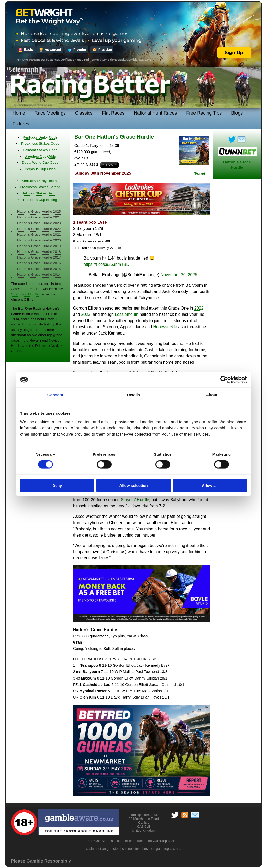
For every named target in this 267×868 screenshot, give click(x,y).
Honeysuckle (165, 327)
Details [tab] (133, 395)
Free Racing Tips (204, 113)
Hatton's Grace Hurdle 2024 (39, 217)
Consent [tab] (55, 395)
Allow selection (133, 485)
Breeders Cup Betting (40, 200)
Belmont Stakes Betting (40, 193)
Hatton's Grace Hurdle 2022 (39, 229)
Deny (57, 485)
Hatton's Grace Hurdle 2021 (39, 234)
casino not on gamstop (103, 849)
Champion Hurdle (25, 294)
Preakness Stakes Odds (40, 144)
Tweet (200, 174)
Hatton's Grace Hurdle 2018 (39, 252)
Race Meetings (50, 113)
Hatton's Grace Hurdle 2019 (39, 246)
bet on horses (133, 841)
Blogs (237, 113)
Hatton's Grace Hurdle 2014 (39, 275)
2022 (199, 308)
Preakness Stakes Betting (40, 187)
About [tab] (212, 395)
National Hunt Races (155, 113)
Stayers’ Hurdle (135, 500)
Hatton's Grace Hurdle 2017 (39, 257)
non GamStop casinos (104, 841)
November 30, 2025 (179, 275)
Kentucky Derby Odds (40, 137)
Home (19, 113)
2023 (86, 314)
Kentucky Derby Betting (40, 181)
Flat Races (113, 113)
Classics (84, 113)
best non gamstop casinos (162, 849)
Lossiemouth (127, 314)
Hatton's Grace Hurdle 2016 (39, 263)
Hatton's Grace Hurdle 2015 (39, 269)
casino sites (131, 849)
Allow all (210, 485)
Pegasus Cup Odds (40, 169)
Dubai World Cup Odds (40, 163)
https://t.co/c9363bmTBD (106, 264)
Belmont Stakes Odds (40, 150)
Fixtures (21, 124)
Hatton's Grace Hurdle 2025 (39, 212)
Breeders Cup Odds (40, 156)
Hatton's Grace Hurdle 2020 (39, 240)
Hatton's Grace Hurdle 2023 (39, 223)
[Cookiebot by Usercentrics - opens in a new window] (224, 380)
